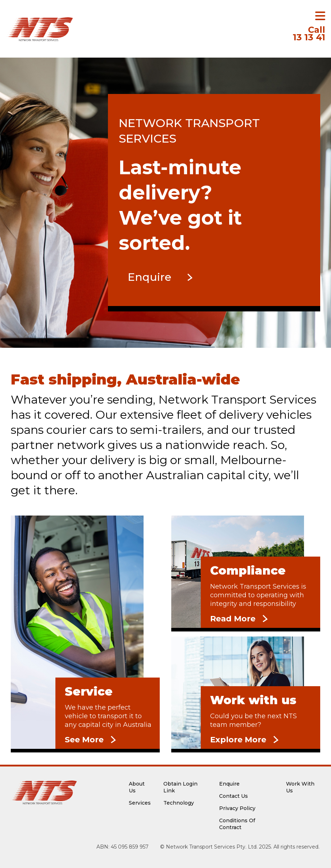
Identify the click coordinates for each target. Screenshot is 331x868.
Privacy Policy (237, 808)
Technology (179, 803)
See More (84, 740)
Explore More (238, 740)
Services (140, 803)
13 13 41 (309, 34)
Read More (233, 619)
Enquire (149, 277)
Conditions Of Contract (237, 824)
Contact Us (233, 796)
